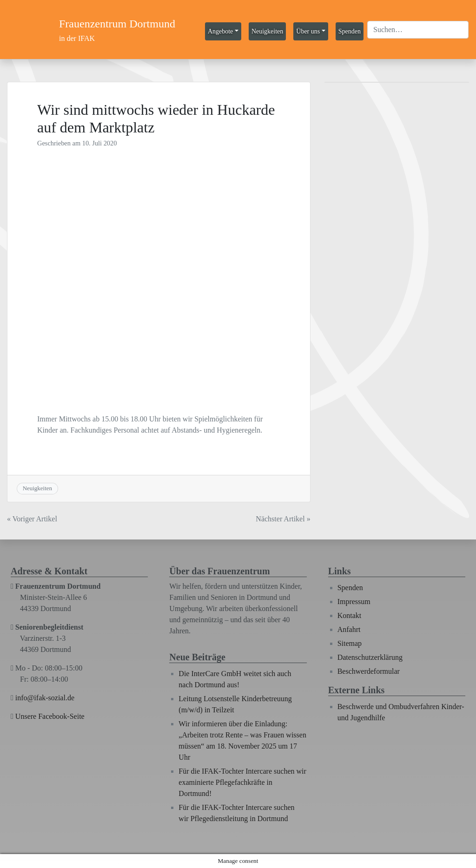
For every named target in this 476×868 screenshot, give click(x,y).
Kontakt (350, 615)
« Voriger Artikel (32, 519)
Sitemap (350, 643)
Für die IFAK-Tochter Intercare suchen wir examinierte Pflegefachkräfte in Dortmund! (242, 782)
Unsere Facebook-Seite (50, 716)
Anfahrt (349, 629)
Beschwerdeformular (369, 671)
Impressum (354, 602)
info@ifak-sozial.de (45, 698)
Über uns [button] (308, 31)
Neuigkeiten (37, 488)
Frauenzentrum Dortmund (117, 24)
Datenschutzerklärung (370, 657)
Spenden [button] (350, 31)
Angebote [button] (220, 31)
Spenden (350, 588)
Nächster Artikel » (283, 519)
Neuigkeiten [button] (267, 31)
